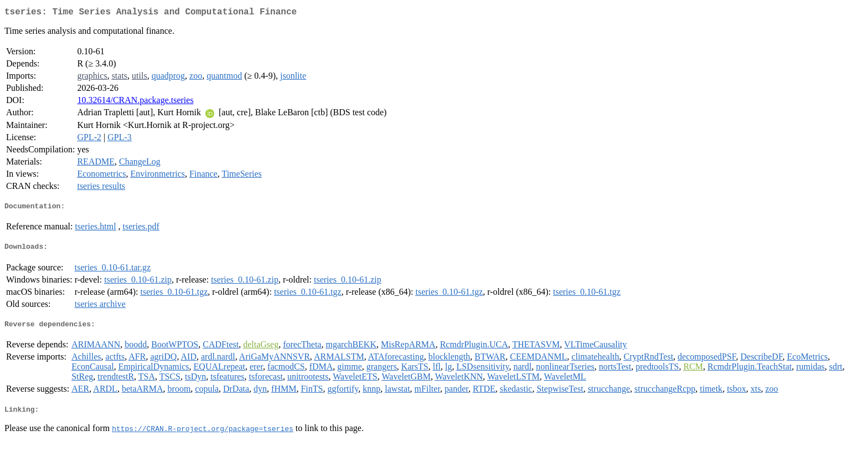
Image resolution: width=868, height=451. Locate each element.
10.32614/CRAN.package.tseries (135, 102)
